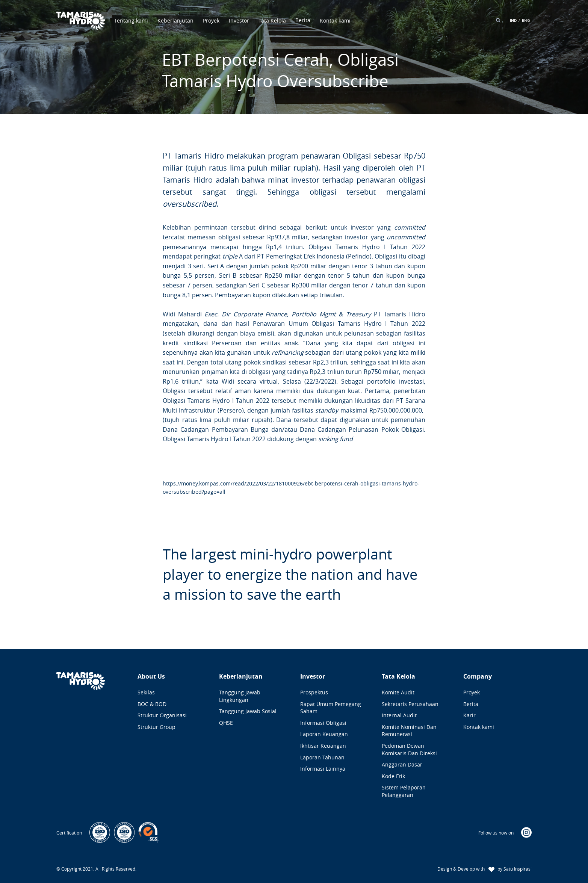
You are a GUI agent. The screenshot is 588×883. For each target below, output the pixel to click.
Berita (471, 704)
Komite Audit (398, 692)
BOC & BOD (152, 704)
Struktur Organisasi (162, 715)
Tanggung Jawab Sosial (248, 711)
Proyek (211, 20)
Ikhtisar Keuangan (323, 746)
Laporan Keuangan (324, 734)
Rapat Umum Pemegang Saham (331, 708)
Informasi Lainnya (323, 769)
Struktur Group (156, 727)
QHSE (226, 723)
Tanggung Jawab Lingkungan (240, 696)
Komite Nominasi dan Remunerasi (409, 731)
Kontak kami (335, 20)
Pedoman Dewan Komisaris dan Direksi (409, 749)
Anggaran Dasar (402, 764)
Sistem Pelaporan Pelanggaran (404, 791)
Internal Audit (399, 715)
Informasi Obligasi (323, 723)
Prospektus (314, 692)
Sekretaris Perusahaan (410, 704)
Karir (469, 715)
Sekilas (146, 692)
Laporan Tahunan (322, 757)
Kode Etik (393, 776)
